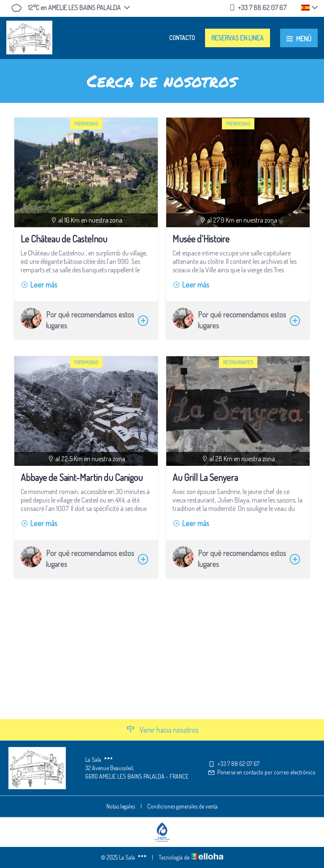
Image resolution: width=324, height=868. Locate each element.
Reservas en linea (238, 38)
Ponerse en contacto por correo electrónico (262, 772)
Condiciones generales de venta (182, 806)
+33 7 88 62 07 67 (234, 764)
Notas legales (121, 806)
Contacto (182, 38)
